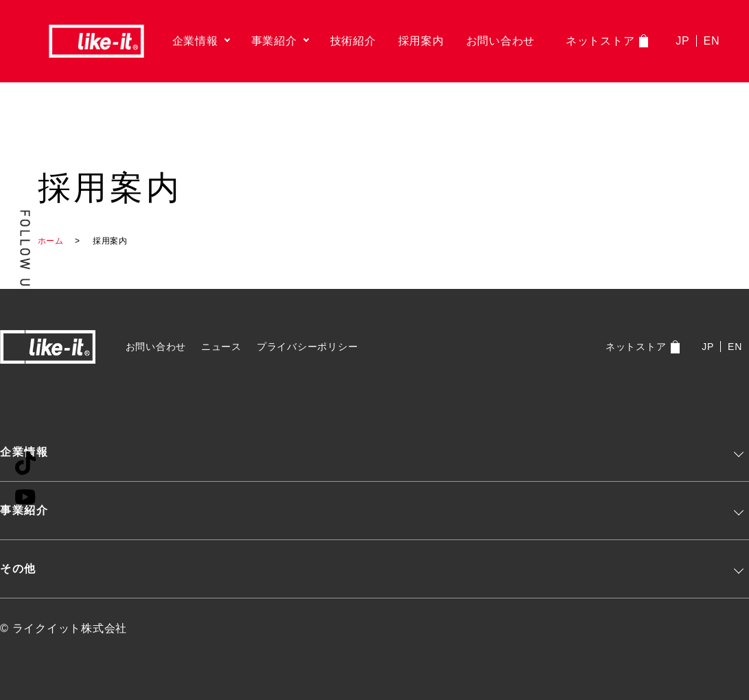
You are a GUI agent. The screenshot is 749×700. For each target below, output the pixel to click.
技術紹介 (353, 41)
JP (682, 41)
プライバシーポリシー (308, 347)
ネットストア (600, 41)
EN (712, 41)
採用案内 (421, 41)
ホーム (51, 241)
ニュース (221, 347)
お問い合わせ (501, 41)
